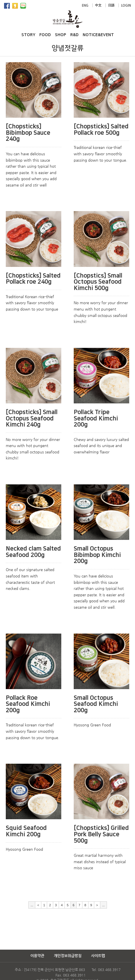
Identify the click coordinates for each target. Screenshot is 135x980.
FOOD (45, 35)
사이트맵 (98, 956)
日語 (111, 5)
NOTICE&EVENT (98, 35)
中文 (98, 5)
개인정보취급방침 (68, 956)
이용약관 (37, 956)
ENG (85, 5)
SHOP (61, 35)
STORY (28, 35)
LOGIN (126, 5)
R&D (74, 35)
